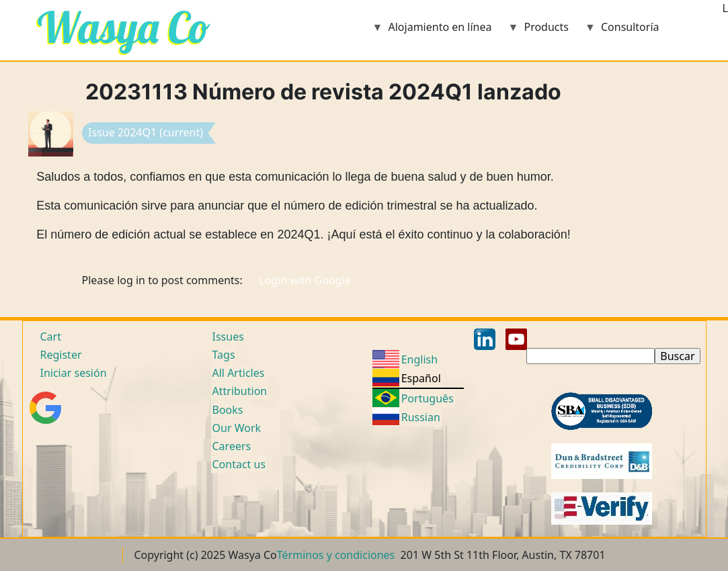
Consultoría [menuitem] (622, 31)
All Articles (239, 373)
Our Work (237, 428)
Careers (232, 446)
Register (61, 355)
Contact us (239, 464)
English (419, 359)
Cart (51, 337)
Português (428, 398)
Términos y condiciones (336, 555)
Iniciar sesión (74, 373)
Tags (224, 355)
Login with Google (305, 280)
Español (421, 378)
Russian (421, 417)
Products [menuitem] (538, 31)
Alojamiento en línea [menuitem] (432, 31)
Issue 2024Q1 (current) (146, 132)
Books (228, 410)
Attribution (240, 391)
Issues (228, 337)
